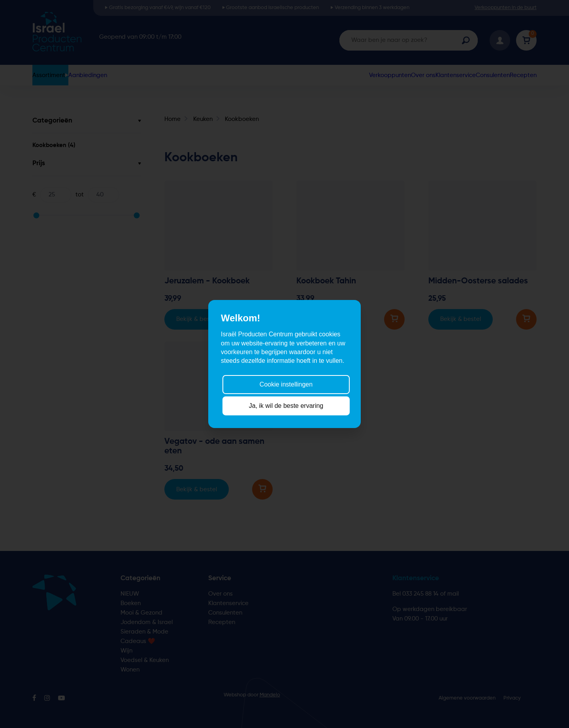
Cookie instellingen (286, 384)
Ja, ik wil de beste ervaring (286, 406)
